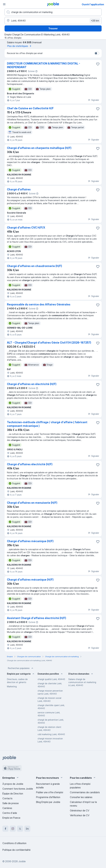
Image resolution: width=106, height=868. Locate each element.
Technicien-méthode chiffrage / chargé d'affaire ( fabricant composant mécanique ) (47, 424)
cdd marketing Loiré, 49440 (51, 734)
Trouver (53, 28)
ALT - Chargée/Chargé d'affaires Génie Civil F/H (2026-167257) (49, 343)
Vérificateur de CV (80, 815)
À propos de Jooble (13, 784)
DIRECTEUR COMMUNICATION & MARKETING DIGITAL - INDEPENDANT (44, 65)
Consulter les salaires (81, 797)
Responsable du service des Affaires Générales (39, 304)
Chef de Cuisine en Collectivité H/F (30, 108)
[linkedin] (27, 829)
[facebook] (5, 829)
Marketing (12, 686)
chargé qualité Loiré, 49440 (51, 679)
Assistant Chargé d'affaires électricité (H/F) (37, 618)
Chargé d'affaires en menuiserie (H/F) (32, 503)
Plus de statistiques (20, 46)
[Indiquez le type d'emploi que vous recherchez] (53, 12)
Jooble (22, 861)
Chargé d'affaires (19, 189)
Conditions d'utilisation (14, 843)
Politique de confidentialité (16, 850)
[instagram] (13, 829)
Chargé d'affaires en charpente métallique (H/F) (39, 148)
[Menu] (4, 4)
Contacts (7, 798)
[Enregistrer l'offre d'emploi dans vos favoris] (98, 64)
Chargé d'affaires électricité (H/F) (30, 464)
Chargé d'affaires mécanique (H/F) (30, 541)
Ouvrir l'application (93, 4)
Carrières (7, 808)
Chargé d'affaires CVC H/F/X (26, 228)
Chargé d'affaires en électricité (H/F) (32, 384)
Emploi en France (11, 818)
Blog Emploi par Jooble (48, 802)
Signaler (93, 100)
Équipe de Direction (13, 794)
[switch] (97, 53)
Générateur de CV (80, 810)
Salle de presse (11, 803)
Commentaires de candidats (85, 792)
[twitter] (20, 829)
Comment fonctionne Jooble (18, 789)
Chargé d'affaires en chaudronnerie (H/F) (34, 266)
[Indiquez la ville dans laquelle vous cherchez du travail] (53, 21)
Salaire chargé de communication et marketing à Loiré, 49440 (82, 682)
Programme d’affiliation (48, 797)
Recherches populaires (21, 668)
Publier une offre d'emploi (50, 792)
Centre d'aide (10, 813)
